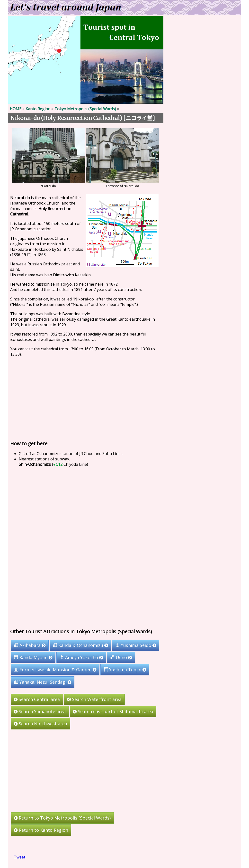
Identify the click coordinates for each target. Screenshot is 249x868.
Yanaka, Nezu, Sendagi (43, 682)
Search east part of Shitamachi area (113, 711)
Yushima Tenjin (125, 670)
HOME (16, 109)
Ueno (121, 657)
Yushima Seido (136, 645)
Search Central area (37, 699)
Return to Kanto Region (41, 830)
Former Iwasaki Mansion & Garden (55, 670)
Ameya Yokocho (81, 657)
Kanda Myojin (33, 657)
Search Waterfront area (94, 699)
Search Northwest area (40, 724)
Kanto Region (38, 109)
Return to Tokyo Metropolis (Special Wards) (62, 818)
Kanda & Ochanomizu (80, 645)
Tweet (20, 857)
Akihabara (30, 645)
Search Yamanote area (40, 711)
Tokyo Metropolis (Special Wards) (85, 109)
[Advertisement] (86, 398)
